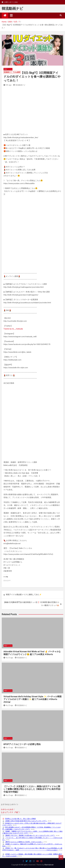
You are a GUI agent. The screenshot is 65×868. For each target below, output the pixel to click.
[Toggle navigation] (11, 15)
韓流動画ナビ (12, 9)
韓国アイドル (8, 69)
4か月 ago (8, 658)
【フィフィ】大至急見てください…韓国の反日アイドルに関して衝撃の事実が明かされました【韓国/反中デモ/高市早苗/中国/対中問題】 (32, 789)
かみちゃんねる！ (8, 809)
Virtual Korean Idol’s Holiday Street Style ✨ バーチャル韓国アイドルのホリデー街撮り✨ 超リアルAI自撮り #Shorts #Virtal (32, 699)
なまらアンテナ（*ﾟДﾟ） (11, 812)
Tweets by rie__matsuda (13, 329)
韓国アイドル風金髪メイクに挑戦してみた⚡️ (24, 595)
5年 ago (8, 85)
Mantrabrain (49, 865)
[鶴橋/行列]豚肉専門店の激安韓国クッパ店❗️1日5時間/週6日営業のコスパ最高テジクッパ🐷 (32, 604)
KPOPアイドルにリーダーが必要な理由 (22, 744)
